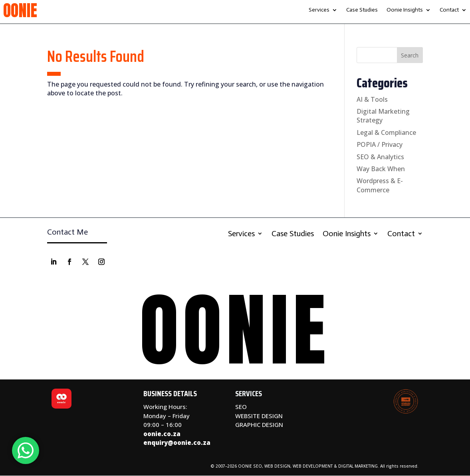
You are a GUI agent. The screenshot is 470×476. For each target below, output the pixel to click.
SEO (241, 407)
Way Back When (381, 169)
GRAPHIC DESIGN (259, 425)
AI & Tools (372, 99)
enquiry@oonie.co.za (177, 442)
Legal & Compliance (386, 132)
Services (319, 10)
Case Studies (362, 10)
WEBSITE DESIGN (259, 416)
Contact (449, 10)
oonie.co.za (162, 434)
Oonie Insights (405, 10)
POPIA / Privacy (380, 144)
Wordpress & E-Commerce (380, 185)
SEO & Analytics (380, 157)
